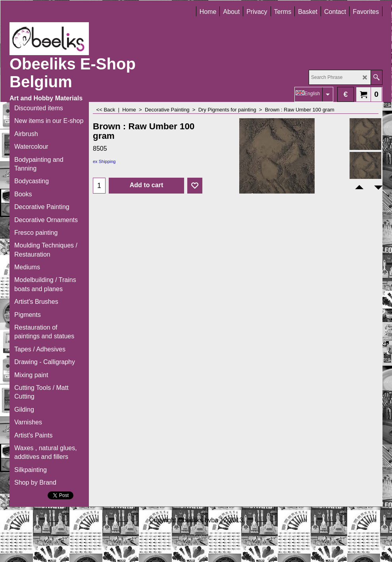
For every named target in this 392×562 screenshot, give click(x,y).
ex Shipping (104, 161)
